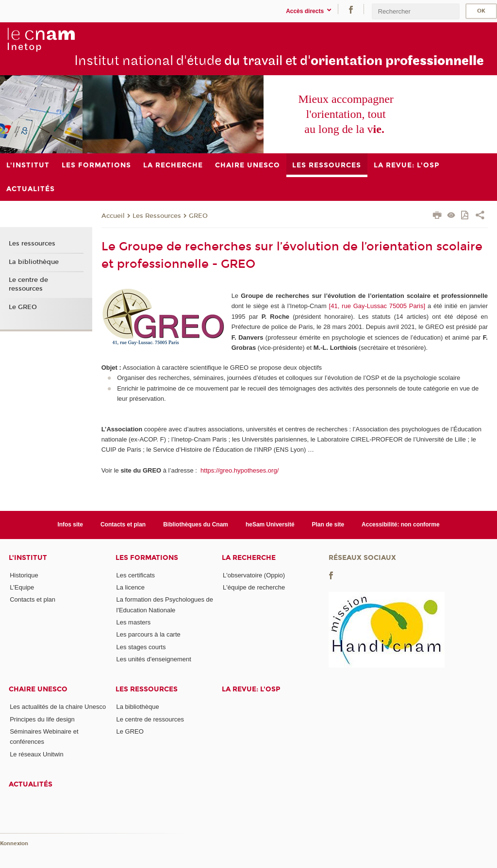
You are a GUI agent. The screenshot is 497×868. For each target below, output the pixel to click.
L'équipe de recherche (254, 587)
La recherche (249, 558)
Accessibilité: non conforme (401, 524)
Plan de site (328, 524)
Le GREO (23, 307)
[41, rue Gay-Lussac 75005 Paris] (377, 306)
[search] (415, 11)
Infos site (70, 524)
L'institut (28, 558)
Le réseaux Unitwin (37, 754)
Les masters (134, 622)
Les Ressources (157, 216)
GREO (198, 216)
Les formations (147, 558)
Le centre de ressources (28, 284)
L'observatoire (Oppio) (254, 575)
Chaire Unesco (38, 689)
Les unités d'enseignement (154, 659)
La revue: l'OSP (251, 689)
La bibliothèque (34, 262)
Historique (24, 575)
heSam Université (270, 524)
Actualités (31, 784)
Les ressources (32, 244)
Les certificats (136, 575)
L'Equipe (22, 587)
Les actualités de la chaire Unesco (58, 707)
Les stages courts (141, 647)
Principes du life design (42, 719)
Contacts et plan (123, 524)
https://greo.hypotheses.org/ (239, 470)
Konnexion (14, 843)
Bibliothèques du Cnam (196, 524)
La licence (131, 587)
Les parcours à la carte (149, 634)
